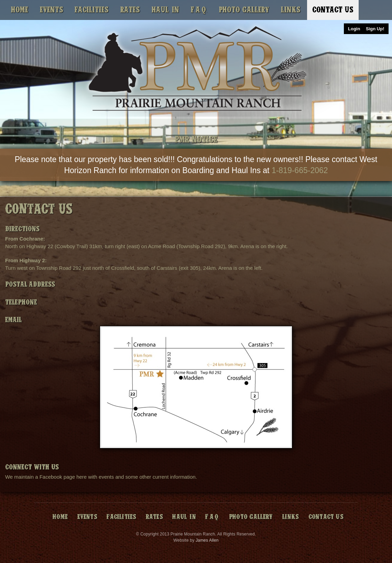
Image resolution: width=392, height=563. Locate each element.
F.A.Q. (199, 10)
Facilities (92, 10)
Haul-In (165, 10)
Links (291, 10)
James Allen (207, 540)
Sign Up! (375, 29)
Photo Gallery (244, 10)
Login (354, 29)
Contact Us (333, 10)
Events (52, 10)
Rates (130, 10)
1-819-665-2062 (300, 170)
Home (20, 10)
